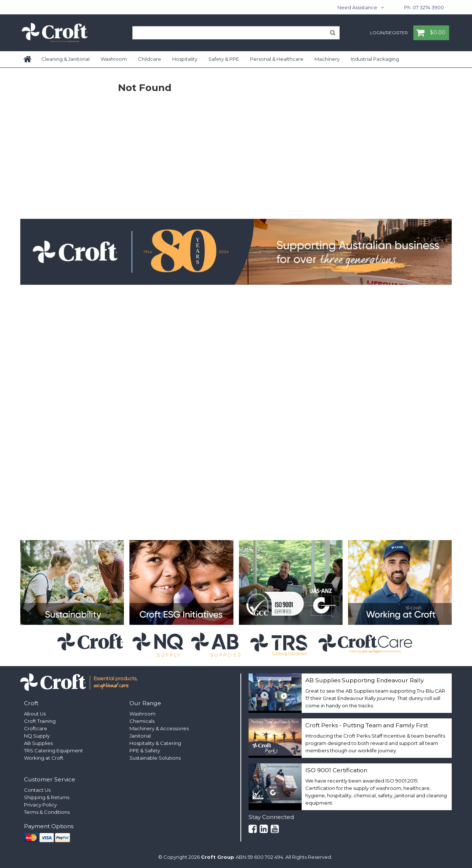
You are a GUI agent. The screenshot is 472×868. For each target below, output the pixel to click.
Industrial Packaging (375, 59)
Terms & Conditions (47, 812)
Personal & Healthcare (277, 59)
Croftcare (36, 728)
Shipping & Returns (47, 797)
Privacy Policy (40, 805)
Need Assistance (357, 7)
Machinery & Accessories (159, 728)
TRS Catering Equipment (53, 750)
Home (28, 59)
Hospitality (185, 59)
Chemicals (142, 721)
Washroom (114, 59)
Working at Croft (44, 758)
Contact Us (37, 790)
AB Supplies (38, 743)
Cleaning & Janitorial (65, 59)
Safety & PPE (224, 59)
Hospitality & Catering (155, 743)
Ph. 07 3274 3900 (424, 7)
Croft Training (40, 721)
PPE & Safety (145, 750)
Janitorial (140, 736)
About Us (35, 714)
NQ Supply (37, 736)
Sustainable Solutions (155, 758)
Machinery (327, 59)
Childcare (150, 59)
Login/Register (389, 33)
